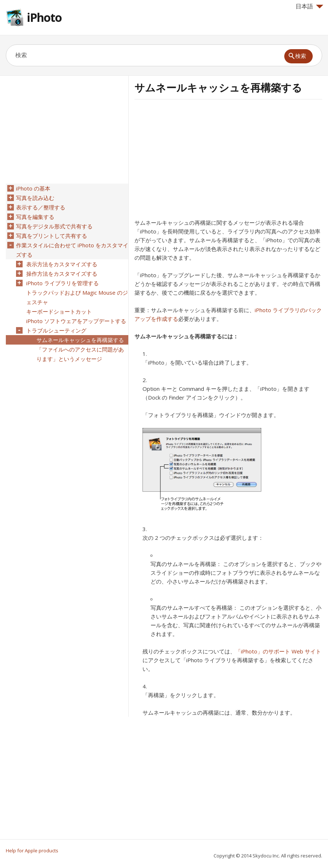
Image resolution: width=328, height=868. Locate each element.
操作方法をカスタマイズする (62, 274)
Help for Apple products (32, 851)
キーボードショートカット (59, 311)
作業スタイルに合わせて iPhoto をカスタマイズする (72, 250)
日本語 (309, 6)
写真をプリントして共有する (52, 236)
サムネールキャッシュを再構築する (80, 340)
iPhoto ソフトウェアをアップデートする (76, 321)
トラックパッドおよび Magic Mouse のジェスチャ (77, 297)
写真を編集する (35, 217)
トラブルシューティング (56, 330)
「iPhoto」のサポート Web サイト (278, 651)
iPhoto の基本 (33, 188)
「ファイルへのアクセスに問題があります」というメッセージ (80, 354)
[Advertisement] (196, 161)
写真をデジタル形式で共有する (54, 226)
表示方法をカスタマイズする (62, 264)
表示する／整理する (41, 207)
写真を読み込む (35, 198)
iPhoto (44, 17)
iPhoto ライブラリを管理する (63, 283)
